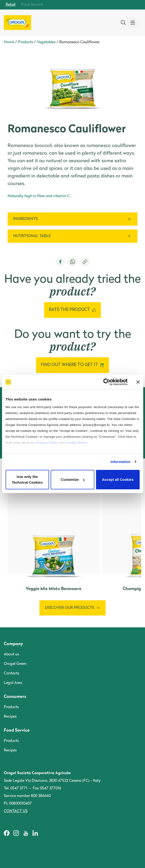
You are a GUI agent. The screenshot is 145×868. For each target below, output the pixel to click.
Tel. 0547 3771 (16, 788)
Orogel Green (15, 664)
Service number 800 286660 (27, 796)
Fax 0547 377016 (47, 788)
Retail (11, 5)
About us (11, 654)
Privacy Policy (47, 443)
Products (26, 42)
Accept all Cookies (118, 479)
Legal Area (13, 683)
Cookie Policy (76, 443)
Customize (73, 479)
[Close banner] (138, 382)
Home (9, 42)
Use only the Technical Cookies (27, 479)
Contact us (16, 811)
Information (121, 462)
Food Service (32, 5)
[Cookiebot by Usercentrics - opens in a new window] (107, 382)
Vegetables (46, 42)
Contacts (12, 673)
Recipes (10, 717)
